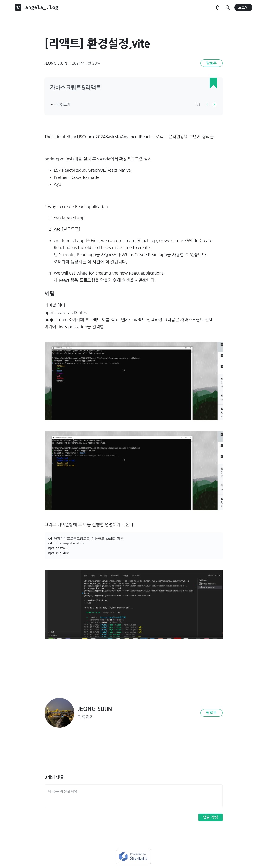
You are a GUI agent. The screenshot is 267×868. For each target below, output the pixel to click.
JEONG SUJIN (56, 63)
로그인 (243, 8)
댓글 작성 (211, 817)
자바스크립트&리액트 (76, 88)
